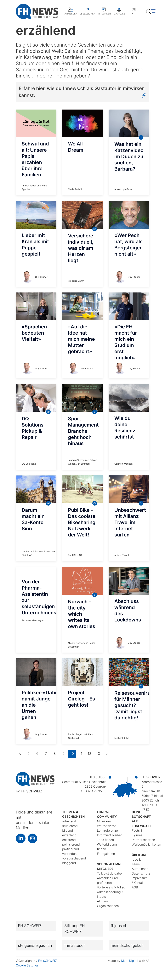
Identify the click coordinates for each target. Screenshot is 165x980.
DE (134, 9)
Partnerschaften (143, 840)
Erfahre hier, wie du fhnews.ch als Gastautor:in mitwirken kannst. (82, 92)
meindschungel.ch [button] (127, 945)
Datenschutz (141, 873)
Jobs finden (105, 840)
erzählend (69, 835)
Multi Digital (130, 961)
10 (72, 754)
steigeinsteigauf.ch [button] (35, 945)
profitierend (71, 849)
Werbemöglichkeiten (146, 844)
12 (90, 754)
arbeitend (69, 821)
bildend (68, 830)
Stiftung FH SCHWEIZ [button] (75, 929)
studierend (70, 826)
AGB (135, 887)
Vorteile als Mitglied (111, 887)
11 (81, 754)
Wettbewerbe (107, 826)
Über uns (139, 855)
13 (98, 754)
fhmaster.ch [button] (75, 945)
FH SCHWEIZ (48, 961)
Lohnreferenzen (108, 830)
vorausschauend (74, 858)
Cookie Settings (27, 965)
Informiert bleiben (110, 835)
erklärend (69, 840)
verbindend (70, 854)
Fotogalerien (106, 854)
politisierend (71, 844)
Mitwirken (104, 821)
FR (136, 14)
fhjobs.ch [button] (119, 926)
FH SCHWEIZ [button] (30, 926)
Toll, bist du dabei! (110, 873)
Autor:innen (140, 869)
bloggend (69, 863)
